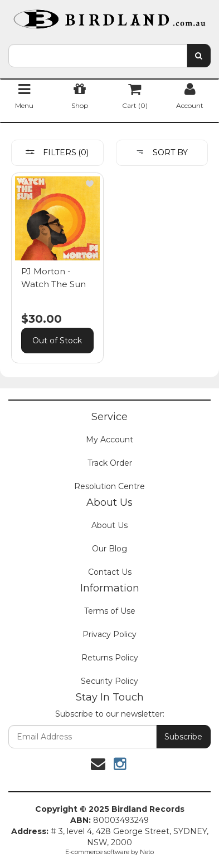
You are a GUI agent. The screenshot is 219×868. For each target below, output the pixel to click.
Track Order (110, 463)
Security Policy (110, 681)
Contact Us (110, 572)
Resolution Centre (110, 486)
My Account (110, 440)
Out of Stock (57, 341)
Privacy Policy (110, 634)
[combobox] (98, 56)
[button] (90, 184)
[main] (110, 274)
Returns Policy (110, 658)
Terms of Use (110, 611)
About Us (110, 525)
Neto (147, 852)
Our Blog (110, 549)
